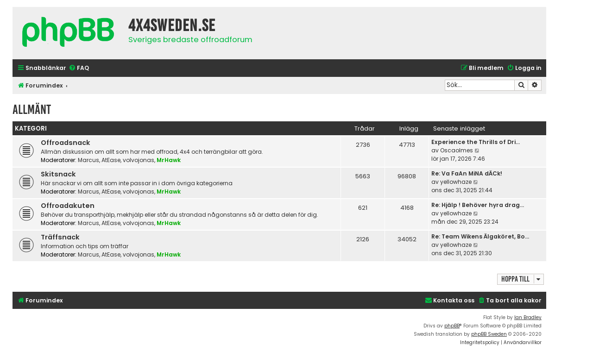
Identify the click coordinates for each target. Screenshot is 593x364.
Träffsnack (60, 237)
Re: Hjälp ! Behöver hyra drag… (478, 205)
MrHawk (169, 160)
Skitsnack (58, 174)
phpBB (452, 326)
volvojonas (139, 160)
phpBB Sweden (489, 334)
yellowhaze (456, 182)
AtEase (111, 160)
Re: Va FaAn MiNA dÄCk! (467, 173)
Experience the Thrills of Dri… (476, 142)
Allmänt (32, 110)
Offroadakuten (68, 206)
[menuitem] (79, 68)
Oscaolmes (457, 150)
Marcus (88, 160)
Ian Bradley (528, 317)
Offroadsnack (66, 143)
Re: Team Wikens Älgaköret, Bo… (480, 236)
